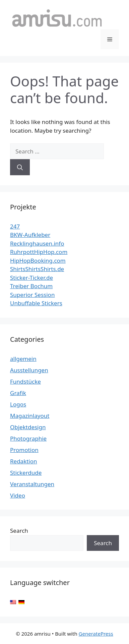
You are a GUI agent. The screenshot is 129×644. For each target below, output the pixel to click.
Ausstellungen (29, 370)
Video (18, 495)
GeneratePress (96, 634)
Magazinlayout (30, 416)
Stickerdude (26, 473)
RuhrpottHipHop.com (39, 252)
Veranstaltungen (32, 484)
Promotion (24, 450)
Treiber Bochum (31, 286)
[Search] (20, 167)
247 (15, 226)
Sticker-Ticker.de (31, 278)
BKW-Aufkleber (30, 235)
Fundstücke (25, 381)
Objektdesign (28, 427)
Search (19, 531)
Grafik (18, 393)
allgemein (23, 359)
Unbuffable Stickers (36, 303)
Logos (18, 404)
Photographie (28, 438)
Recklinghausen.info (37, 243)
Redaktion (24, 461)
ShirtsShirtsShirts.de (37, 269)
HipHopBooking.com (38, 261)
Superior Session (32, 295)
